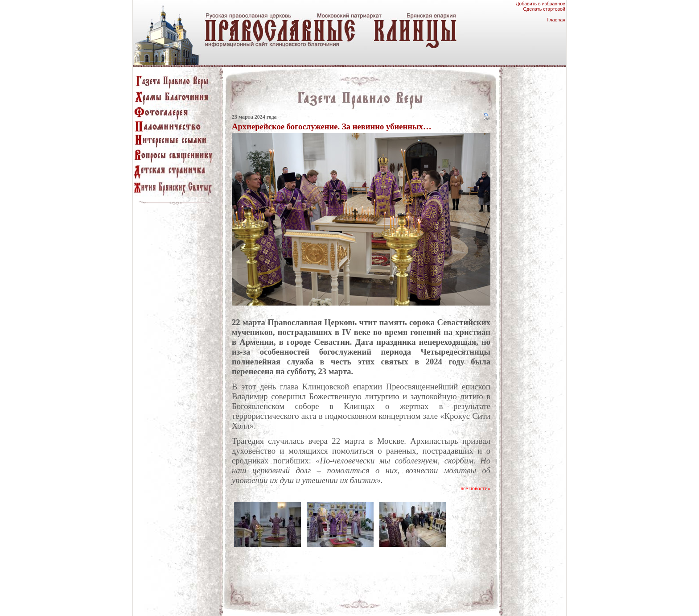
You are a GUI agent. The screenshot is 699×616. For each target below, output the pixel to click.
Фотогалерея (313, 602)
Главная (556, 20)
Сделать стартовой (544, 9)
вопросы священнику (444, 602)
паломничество (350, 602)
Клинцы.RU (512, 602)
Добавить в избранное (541, 4)
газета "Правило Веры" (222, 602)
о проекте (484, 602)
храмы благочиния (273, 602)
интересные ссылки (394, 602)
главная (183, 602)
